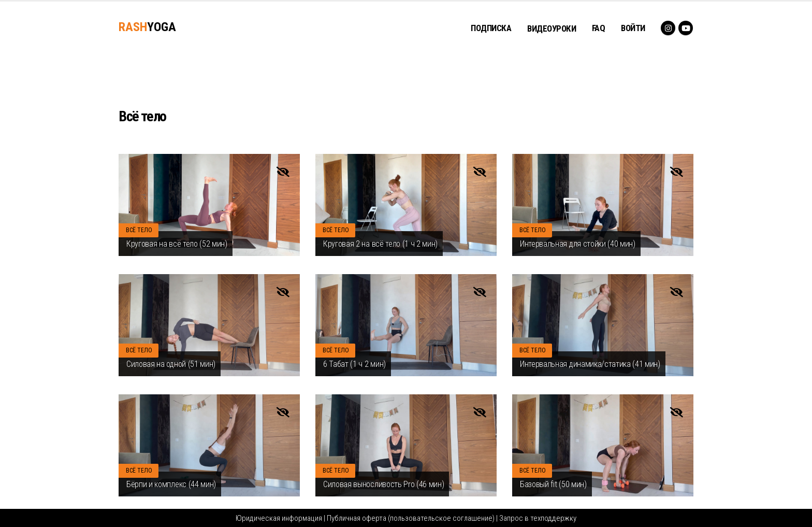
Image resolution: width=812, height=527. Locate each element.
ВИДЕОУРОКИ (552, 29)
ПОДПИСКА (491, 28)
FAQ (599, 28)
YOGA (147, 27)
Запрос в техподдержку (538, 518)
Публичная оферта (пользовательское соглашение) (411, 518)
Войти (633, 28)
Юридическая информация (279, 518)
